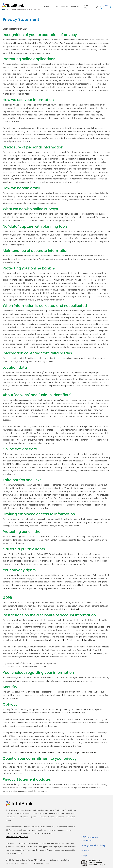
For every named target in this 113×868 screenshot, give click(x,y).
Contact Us (88, 7)
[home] (21, 7)
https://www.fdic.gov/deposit (17, 837)
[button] (48, 7)
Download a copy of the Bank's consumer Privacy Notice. (71, 640)
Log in (107, 7)
